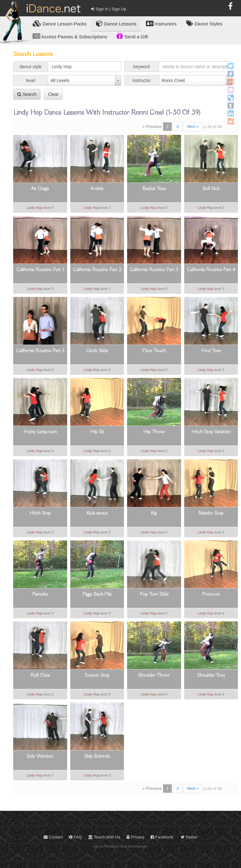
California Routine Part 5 (40, 351)
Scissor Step (97, 675)
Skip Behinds (97, 756)
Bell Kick (211, 189)
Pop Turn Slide (154, 594)
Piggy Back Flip (97, 594)
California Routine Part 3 (154, 270)
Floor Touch (154, 351)
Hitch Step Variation (211, 432)
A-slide (97, 189)
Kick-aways (97, 513)
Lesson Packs (60, 23)
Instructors (161, 23)
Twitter (189, 837)
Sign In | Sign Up (109, 9)
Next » (193, 126)
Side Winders (40, 756)
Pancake (40, 594)
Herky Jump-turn (40, 432)
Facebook (162, 837)
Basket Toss (154, 189)
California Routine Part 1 (40, 270)
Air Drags (40, 189)
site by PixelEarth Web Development (121, 846)
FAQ (75, 837)
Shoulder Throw (154, 675)
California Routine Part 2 (97, 270)
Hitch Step (40, 513)
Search (27, 94)
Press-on (211, 594)
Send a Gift (132, 36)
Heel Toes (211, 351)
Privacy (135, 837)
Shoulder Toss (211, 675)
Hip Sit (97, 432)
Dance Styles (204, 23)
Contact (53, 837)
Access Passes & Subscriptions (70, 36)
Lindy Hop (35, 208)
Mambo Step (211, 513)
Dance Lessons (116, 23)
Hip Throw (154, 432)
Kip (154, 513)
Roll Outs (40, 675)
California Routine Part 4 (211, 270)
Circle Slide (97, 351)
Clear (53, 94)
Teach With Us (104, 837)
